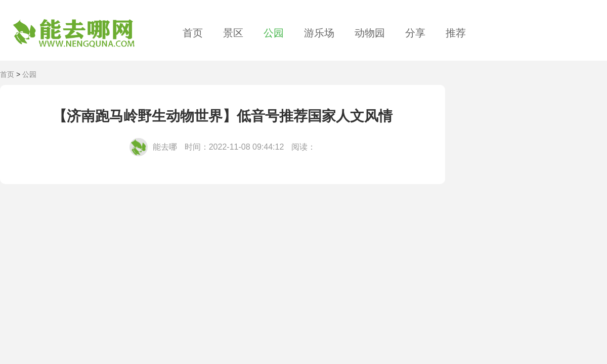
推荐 (456, 33)
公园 (274, 33)
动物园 (370, 33)
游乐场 (319, 33)
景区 (233, 33)
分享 (415, 33)
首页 (193, 33)
